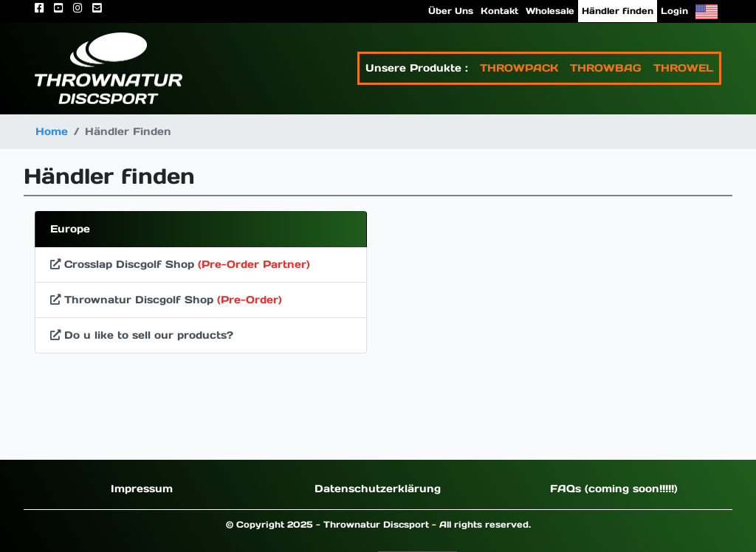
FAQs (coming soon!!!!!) (614, 489)
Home (52, 131)
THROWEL (683, 68)
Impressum (142, 489)
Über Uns (451, 11)
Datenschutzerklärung (378, 489)
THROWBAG (606, 68)
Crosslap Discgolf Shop (180, 264)
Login (674, 11)
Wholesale (550, 11)
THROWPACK (519, 68)
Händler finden (618, 11)
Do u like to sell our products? (142, 335)
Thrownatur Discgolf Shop (166, 300)
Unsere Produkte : (417, 68)
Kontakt (499, 11)
